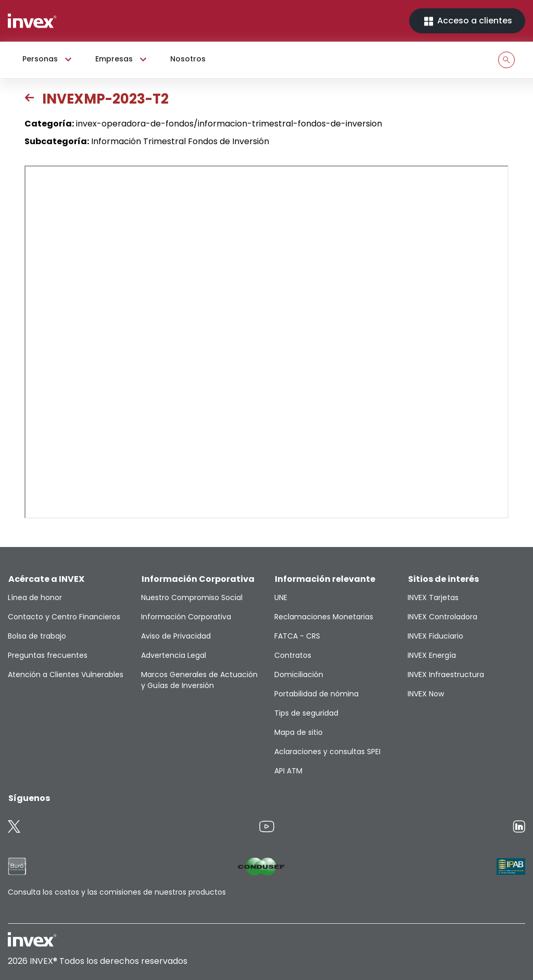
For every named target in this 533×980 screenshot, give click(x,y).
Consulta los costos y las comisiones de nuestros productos (117, 892)
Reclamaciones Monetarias (324, 617)
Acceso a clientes (467, 21)
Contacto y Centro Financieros (64, 617)
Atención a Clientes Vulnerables (66, 674)
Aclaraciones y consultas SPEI (327, 752)
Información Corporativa (186, 617)
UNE (281, 597)
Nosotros (188, 59)
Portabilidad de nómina (316, 694)
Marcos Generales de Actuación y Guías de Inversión (199, 680)
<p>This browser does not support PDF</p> (266, 342)
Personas (48, 59)
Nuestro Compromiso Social (192, 597)
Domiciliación (299, 674)
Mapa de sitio (299, 732)
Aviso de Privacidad (176, 636)
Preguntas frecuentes (48, 655)
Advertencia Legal (174, 655)
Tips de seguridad (306, 713)
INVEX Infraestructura (446, 674)
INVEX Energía (432, 655)
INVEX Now (426, 694)
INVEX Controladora (442, 617)
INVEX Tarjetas (433, 597)
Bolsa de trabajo (37, 636)
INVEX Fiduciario (435, 636)
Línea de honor (35, 597)
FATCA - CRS (297, 636)
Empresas (122, 59)
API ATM (288, 771)
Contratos (293, 655)
